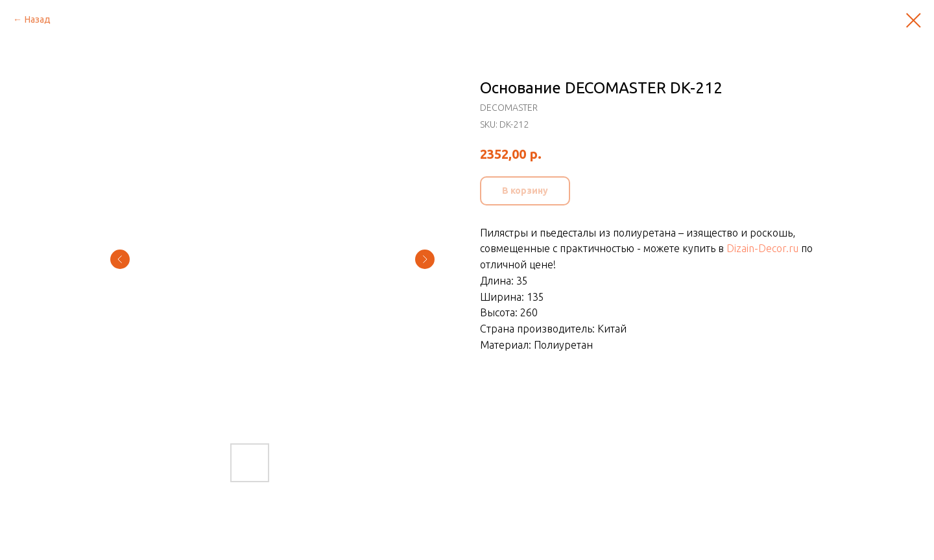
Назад (38, 19)
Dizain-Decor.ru (762, 248)
